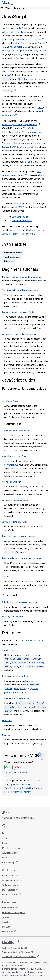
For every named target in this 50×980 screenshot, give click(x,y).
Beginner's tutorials (13, 253)
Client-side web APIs (12, 482)
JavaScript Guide (10, 401)
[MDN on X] (13, 825)
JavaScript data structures (15, 522)
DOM (14, 115)
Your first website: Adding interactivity (20, 290)
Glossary (6, 927)
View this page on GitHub (17, 788)
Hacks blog (8, 932)
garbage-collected (28, 51)
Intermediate (12, 424)
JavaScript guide (20, 217)
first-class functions (16, 32)
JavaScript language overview (17, 500)
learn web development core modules (24, 277)
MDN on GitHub (10, 895)
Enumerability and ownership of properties (22, 558)
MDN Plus (7, 858)
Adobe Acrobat (17, 47)
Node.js (25, 43)
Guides (5, 917)
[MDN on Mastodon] (18, 825)
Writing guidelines (10, 885)
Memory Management (13, 617)
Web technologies (11, 908)
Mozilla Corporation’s (17, 962)
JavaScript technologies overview (18, 234)
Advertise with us (10, 853)
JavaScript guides (12, 257)
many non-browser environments (25, 39)
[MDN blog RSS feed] (23, 825)
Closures (6, 576)
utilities (25, 79)
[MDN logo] (8, 813)
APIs (40, 107)
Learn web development (14, 912)
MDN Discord (9, 890)
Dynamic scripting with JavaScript (18, 312)
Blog (4, 843)
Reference (9, 261)
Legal (28, 952)
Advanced (10, 595)
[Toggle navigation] (47, 3)
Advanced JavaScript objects (16, 431)
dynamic (42, 51)
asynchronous (11, 465)
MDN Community (10, 875)
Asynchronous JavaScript (15, 456)
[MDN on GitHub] (4, 825)
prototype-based (10, 51)
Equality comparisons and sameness (20, 536)
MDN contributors (21, 784)
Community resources (13, 880)
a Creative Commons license (31, 975)
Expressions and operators (15, 676)
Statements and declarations (16, 698)
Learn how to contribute (16, 773)
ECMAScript (22, 207)
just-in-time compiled (12, 28)
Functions (7, 721)
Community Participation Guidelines (19, 957)
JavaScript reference (22, 220)
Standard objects (10, 650)
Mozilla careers (10, 848)
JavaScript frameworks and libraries (19, 334)
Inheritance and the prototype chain (19, 602)
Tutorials (6, 922)
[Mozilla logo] (11, 942)
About (5, 838)
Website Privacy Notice (13, 948)
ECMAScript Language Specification (20, 125)
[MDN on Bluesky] (9, 825)
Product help (9, 862)
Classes (6, 735)
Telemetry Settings (11, 952)
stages (27, 162)
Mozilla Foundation (15, 966)
